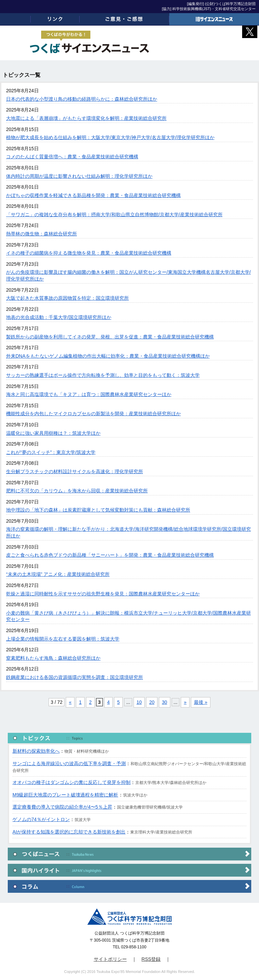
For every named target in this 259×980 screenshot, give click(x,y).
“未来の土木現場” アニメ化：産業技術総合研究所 (58, 574)
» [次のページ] (185, 702)
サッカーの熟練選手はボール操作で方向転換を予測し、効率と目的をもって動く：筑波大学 (103, 375)
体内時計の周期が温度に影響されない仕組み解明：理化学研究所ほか (79, 176)
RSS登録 (151, 959)
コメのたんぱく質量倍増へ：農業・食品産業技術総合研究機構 (72, 157)
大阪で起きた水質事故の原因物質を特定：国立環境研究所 (67, 298)
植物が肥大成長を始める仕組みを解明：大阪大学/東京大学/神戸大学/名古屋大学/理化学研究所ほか (110, 137)
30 (165, 702)
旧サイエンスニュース (214, 19)
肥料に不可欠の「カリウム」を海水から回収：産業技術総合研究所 (77, 491)
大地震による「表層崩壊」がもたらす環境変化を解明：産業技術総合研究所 (86, 118)
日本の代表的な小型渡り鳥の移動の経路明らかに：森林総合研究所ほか (82, 99)
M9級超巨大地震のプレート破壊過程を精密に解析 (65, 795)
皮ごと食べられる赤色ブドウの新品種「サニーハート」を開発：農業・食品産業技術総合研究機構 (110, 555)
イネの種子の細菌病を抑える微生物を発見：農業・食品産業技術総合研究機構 (89, 253)
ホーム (15, 19)
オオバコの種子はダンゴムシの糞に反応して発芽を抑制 (71, 782)
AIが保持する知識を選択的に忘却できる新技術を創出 (69, 832)
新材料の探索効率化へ (36, 751)
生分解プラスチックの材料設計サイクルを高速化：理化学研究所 (75, 471)
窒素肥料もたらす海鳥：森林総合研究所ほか (53, 658)
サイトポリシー (110, 959)
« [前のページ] (70, 702)
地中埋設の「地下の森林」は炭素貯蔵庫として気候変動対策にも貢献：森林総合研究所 (98, 510)
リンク (55, 19)
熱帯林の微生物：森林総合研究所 (41, 234)
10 (139, 702)
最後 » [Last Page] (201, 702)
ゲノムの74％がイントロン (41, 819)
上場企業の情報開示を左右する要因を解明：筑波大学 (63, 639)
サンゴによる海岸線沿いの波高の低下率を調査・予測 (69, 763)
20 (152, 702)
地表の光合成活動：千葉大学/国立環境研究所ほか (59, 317)
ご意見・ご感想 (124, 19)
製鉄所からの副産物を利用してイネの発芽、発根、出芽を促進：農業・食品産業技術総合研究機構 (110, 337)
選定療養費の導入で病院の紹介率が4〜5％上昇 (62, 807)
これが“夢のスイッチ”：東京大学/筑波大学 (51, 452)
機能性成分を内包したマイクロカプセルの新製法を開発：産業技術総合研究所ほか (93, 414)
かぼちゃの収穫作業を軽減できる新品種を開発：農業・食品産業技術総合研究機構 (93, 195)
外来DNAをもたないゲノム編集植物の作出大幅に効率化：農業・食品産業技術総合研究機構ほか (108, 356)
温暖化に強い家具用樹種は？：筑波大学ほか (53, 433)
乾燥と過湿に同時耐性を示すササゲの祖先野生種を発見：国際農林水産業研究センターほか (103, 594)
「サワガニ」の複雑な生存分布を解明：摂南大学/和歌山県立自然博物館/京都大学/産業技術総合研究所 (114, 215)
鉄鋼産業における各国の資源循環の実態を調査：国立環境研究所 (75, 677)
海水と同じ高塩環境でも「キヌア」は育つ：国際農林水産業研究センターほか (89, 394)
